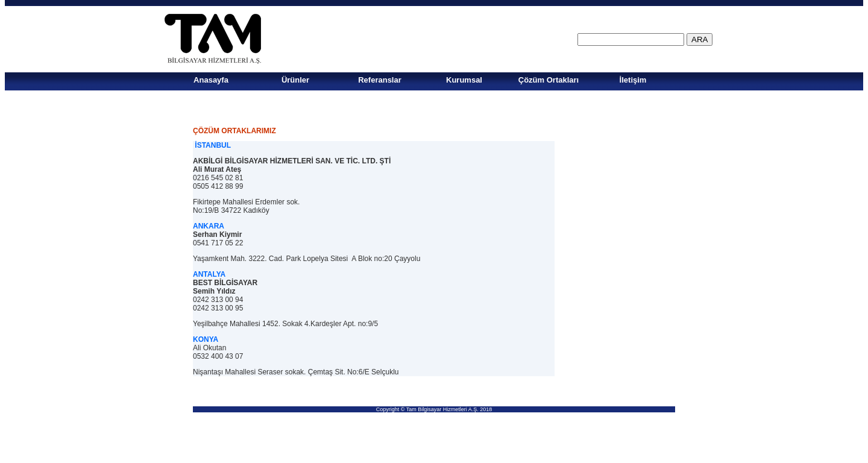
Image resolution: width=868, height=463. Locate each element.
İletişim (633, 80)
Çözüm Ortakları (549, 80)
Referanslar (380, 80)
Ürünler (295, 80)
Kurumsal (464, 80)
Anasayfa (211, 80)
